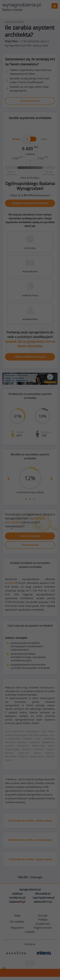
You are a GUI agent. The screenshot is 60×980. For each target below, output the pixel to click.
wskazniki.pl (43, 902)
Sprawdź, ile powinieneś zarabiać (30, 203)
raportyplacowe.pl (43, 898)
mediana (10, 583)
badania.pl (17, 902)
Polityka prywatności (43, 922)
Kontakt (43, 916)
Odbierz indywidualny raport (30, 357)
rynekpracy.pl (17, 898)
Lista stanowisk (14, 22)
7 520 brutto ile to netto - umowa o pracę (30, 859)
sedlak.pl (17, 894)
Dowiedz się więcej (30, 536)
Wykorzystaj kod (30, 545)
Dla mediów (17, 922)
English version (43, 928)
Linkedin (30, 932)
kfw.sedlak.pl (43, 894)
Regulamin (17, 928)
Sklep (17, 916)
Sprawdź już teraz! (30, 101)
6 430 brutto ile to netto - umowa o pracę (30, 840)
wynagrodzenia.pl (30, 889)
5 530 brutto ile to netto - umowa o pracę (30, 821)
